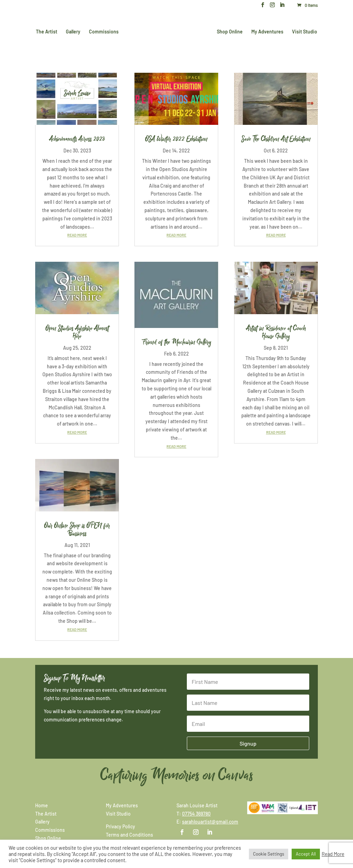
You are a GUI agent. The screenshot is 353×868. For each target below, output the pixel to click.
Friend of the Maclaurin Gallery (176, 342)
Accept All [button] (306, 854)
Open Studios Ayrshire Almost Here (77, 332)
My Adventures (266, 31)
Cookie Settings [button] (269, 854)
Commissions (105, 31)
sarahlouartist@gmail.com (210, 822)
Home (42, 805)
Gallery (74, 31)
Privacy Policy (120, 826)
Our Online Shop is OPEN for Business (77, 530)
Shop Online (228, 31)
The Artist (48, 31)
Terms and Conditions (129, 835)
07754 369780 (196, 814)
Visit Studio (303, 31)
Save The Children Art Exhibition (276, 139)
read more (77, 235)
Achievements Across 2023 (77, 139)
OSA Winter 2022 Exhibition (176, 139)
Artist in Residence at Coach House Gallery (276, 332)
